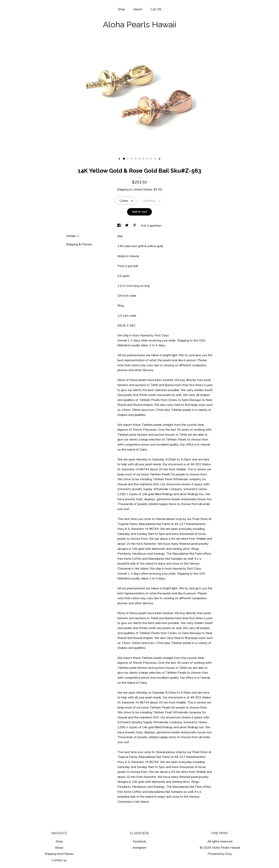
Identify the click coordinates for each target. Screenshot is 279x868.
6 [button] (143, 159)
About (138, 9)
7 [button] (147, 159)
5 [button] (139, 159)
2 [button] (128, 159)
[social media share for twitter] (127, 225)
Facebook (139, 841)
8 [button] (151, 159)
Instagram (139, 847)
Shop (121, 9)
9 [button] (155, 159)
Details (73, 236)
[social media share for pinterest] (135, 225)
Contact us (59, 860)
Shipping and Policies (59, 854)
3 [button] (132, 159)
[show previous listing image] (119, 159)
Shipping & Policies (79, 244)
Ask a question (151, 225)
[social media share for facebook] (119, 225)
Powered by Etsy (220, 854)
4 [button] (136, 159)
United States (143, 189)
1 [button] (124, 159)
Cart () (156, 9)
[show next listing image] (160, 159)
